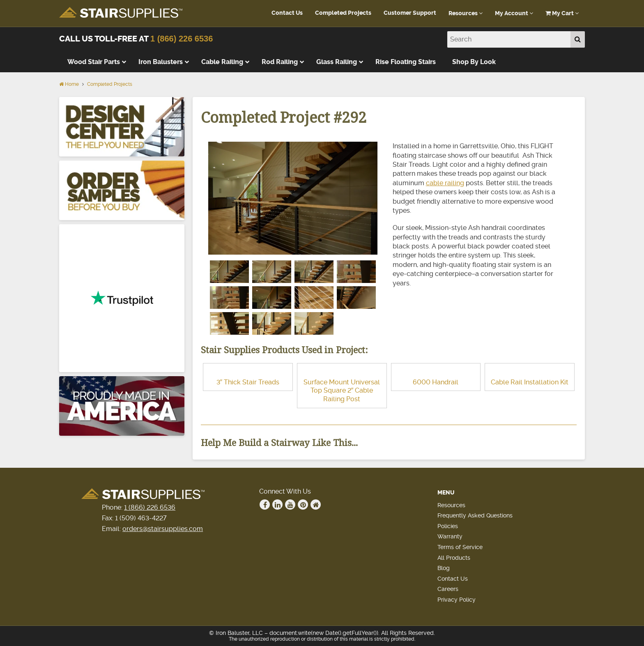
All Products (454, 558)
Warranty (450, 536)
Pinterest (303, 505)
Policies (448, 526)
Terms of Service (460, 547)
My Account (514, 13)
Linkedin (278, 505)
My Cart (562, 13)
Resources (466, 13)
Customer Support (410, 13)
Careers (448, 589)
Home (69, 84)
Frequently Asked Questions (475, 515)
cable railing (445, 183)
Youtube (290, 505)
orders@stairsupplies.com (163, 529)
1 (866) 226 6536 (182, 39)
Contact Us (287, 13)
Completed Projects (343, 13)
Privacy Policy (457, 600)
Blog (444, 568)
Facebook (265, 505)
